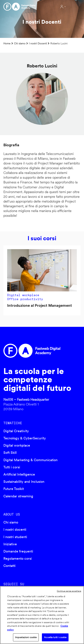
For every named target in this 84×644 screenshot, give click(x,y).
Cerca (52, 7)
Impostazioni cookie (26, 637)
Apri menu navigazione (74, 7)
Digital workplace (17, 445)
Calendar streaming (18, 496)
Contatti (9, 566)
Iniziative (10, 544)
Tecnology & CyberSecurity (25, 438)
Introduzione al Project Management (40, 305)
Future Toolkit (14, 489)
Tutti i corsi (12, 467)
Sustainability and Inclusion (24, 482)
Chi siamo (20, 43)
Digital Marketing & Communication (30, 460)
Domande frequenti (18, 551)
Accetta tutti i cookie (55, 637)
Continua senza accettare (69, 591)
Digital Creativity (16, 431)
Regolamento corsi (18, 558)
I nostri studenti (15, 537)
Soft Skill (10, 453)
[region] (42, 615)
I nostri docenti (15, 529)
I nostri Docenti (38, 43)
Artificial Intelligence (19, 474)
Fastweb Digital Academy (33, 351)
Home (7, 43)
